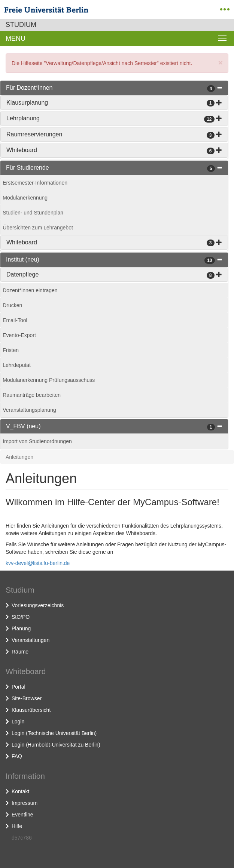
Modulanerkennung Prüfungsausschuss (49, 380)
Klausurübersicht (31, 710)
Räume (20, 652)
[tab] (114, 88)
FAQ (17, 756)
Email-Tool (15, 320)
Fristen (11, 350)
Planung (21, 628)
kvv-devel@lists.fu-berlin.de (38, 563)
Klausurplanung (27, 103)
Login (18, 722)
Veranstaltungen (31, 640)
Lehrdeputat (17, 365)
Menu (16, 38)
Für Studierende (28, 168)
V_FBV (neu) (23, 426)
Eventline (22, 815)
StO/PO (21, 617)
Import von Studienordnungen (37, 441)
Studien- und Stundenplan (33, 213)
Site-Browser (27, 698)
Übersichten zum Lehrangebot (38, 228)
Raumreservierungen (34, 134)
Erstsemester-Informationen (35, 183)
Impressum (25, 803)
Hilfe (17, 826)
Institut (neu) (23, 260)
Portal (19, 687)
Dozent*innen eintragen (30, 290)
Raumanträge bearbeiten (32, 395)
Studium (21, 25)
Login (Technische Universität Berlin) (54, 733)
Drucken (12, 305)
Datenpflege (22, 274)
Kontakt (20, 791)
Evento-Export (19, 335)
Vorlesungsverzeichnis (38, 605)
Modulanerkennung (25, 198)
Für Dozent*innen (29, 88)
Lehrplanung (23, 118)
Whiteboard (22, 150)
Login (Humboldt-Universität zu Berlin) (56, 745)
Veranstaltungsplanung (29, 410)
